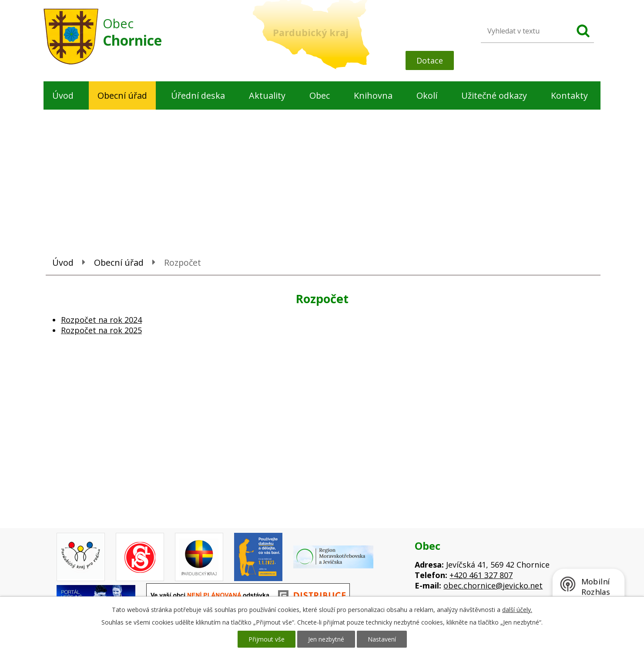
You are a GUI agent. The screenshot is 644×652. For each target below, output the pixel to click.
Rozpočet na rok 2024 (101, 320)
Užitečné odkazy (494, 95)
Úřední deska (198, 95)
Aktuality (267, 95)
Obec (320, 95)
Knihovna (373, 95)
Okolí (427, 95)
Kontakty (569, 95)
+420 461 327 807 (481, 575)
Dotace (430, 60)
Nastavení (382, 639)
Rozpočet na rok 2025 (101, 330)
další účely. (517, 610)
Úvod (63, 95)
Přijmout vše (267, 639)
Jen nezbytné (326, 639)
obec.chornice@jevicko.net (493, 585)
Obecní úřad (122, 95)
